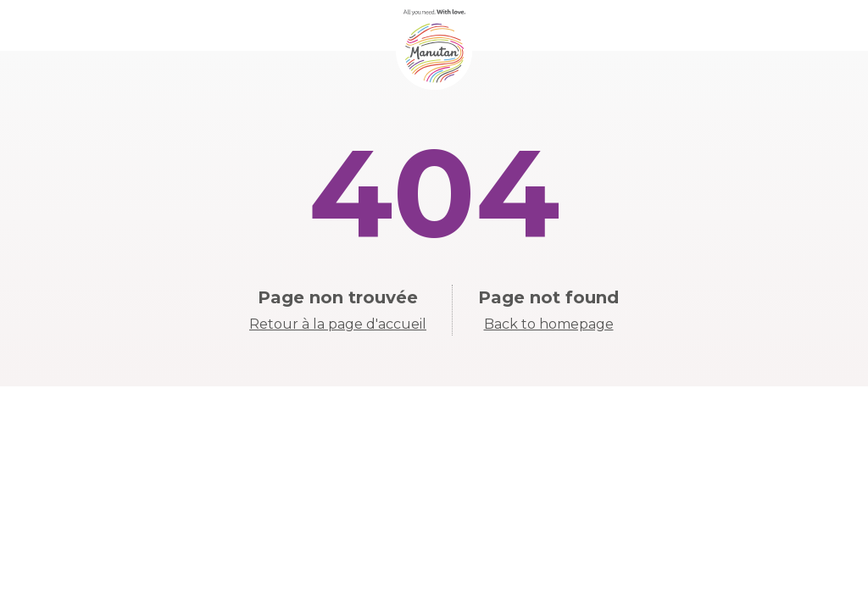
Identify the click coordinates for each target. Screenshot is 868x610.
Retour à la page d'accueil (338, 324)
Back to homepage (549, 324)
